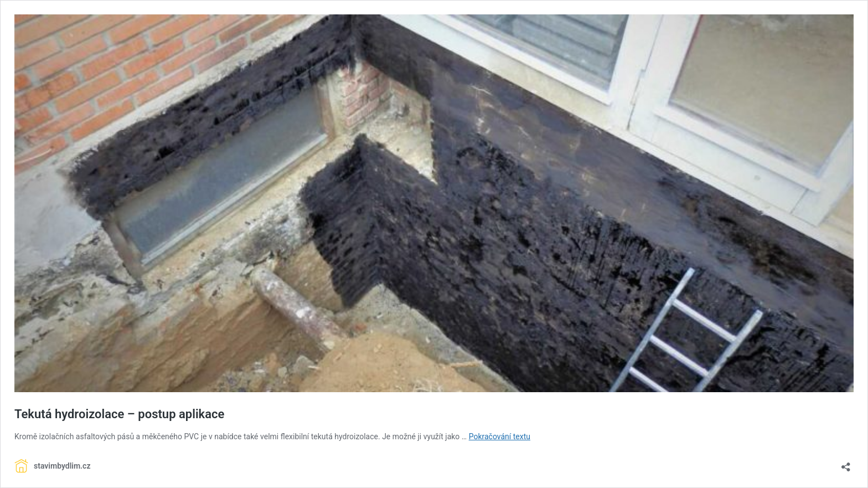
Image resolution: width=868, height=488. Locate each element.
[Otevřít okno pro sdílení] (846, 463)
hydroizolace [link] (356, 436)
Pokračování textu (500, 436)
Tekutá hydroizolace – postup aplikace (119, 414)
